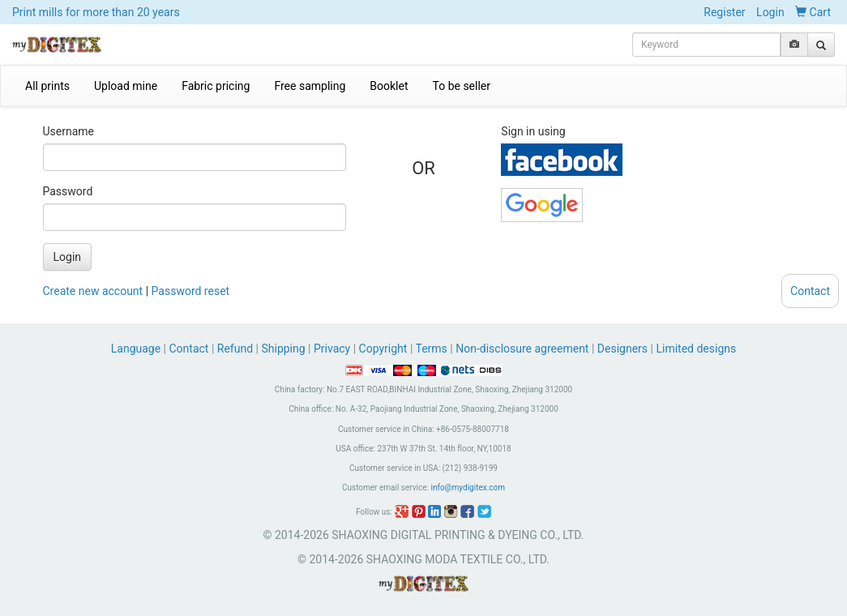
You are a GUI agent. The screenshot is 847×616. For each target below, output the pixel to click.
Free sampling (310, 86)
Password (68, 191)
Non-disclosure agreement (522, 349)
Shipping (283, 349)
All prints (47, 86)
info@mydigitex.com (468, 488)
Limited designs (696, 349)
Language (137, 349)
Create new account (93, 291)
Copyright (383, 349)
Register (724, 12)
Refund (235, 349)
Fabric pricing (216, 86)
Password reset (191, 291)
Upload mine (126, 86)
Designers (622, 349)
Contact (189, 349)
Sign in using (533, 131)
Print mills (96, 12)
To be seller (462, 86)
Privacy (332, 349)
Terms (432, 349)
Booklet (389, 86)
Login (770, 12)
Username (69, 131)
